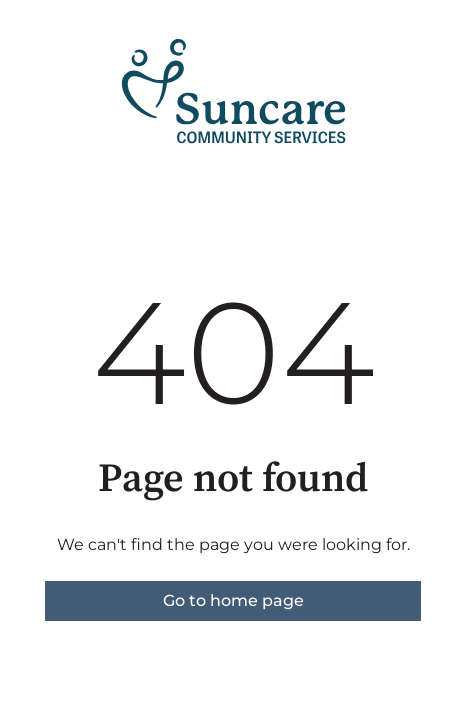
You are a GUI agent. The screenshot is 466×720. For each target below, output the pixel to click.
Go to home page (233, 600)
